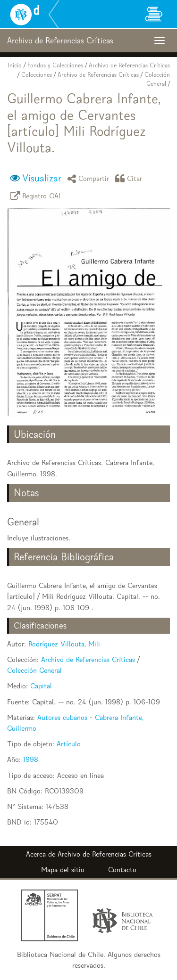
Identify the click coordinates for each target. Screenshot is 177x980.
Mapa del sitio (63, 870)
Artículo (69, 744)
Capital (41, 686)
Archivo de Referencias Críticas (129, 65)
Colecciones (37, 75)
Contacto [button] (122, 870)
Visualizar (42, 178)
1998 (31, 759)
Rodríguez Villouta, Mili (64, 644)
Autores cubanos (62, 717)
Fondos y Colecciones (55, 65)
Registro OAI (37, 196)
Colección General (34, 670)
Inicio (15, 65)
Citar (130, 178)
